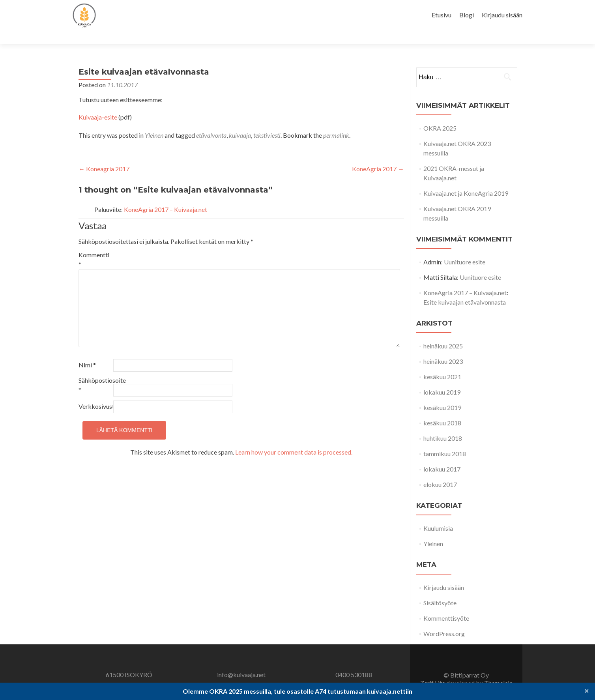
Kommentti (94, 246)
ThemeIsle (498, 669)
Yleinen (154, 121)
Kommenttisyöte (446, 604)
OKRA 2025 (440, 114)
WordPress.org (444, 620)
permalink (336, 121)
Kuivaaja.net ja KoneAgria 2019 (466, 179)
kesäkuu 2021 (442, 363)
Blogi (467, 15)
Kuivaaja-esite (98, 103)
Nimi (87, 351)
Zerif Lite (433, 669)
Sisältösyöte (440, 589)
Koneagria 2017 (104, 155)
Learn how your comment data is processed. (294, 438)
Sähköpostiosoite (95, 371)
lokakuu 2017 (442, 455)
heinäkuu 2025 (443, 332)
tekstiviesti (267, 121)
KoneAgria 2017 (378, 155)
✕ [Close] (587, 691)
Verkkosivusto (95, 392)
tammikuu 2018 (445, 440)
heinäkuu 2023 (443, 347)
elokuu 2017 (440, 471)
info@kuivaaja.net (241, 661)
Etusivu (442, 15)
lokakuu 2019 (442, 378)
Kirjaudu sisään (502, 15)
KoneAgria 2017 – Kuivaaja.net (166, 196)
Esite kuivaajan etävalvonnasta (465, 288)
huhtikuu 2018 (443, 424)
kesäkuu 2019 (442, 394)
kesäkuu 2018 (442, 409)
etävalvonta (211, 121)
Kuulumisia (438, 514)
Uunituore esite (465, 248)
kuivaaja (240, 121)
